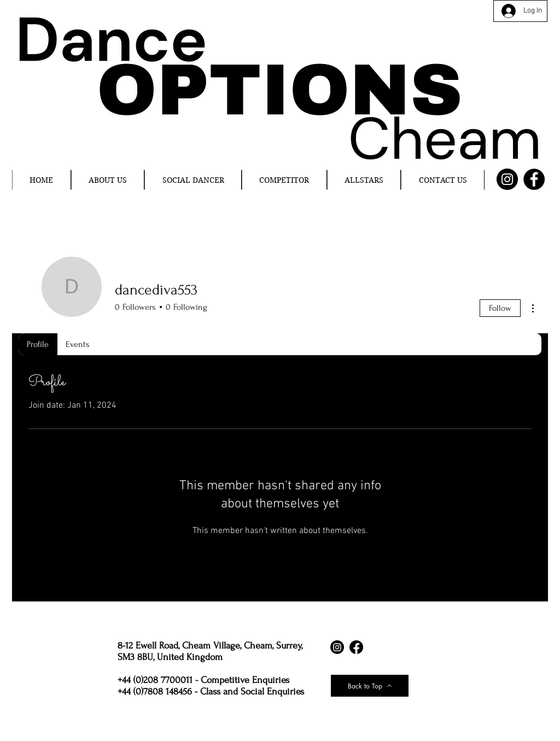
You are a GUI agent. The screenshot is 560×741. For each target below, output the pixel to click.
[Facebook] (534, 179)
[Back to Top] (370, 686)
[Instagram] (507, 179)
